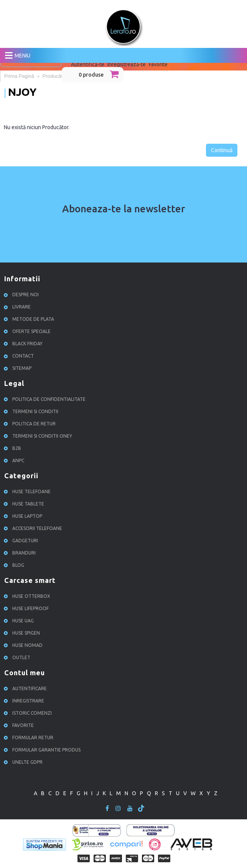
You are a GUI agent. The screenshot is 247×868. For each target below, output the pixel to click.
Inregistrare (25, 701)
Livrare (18, 307)
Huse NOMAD (24, 645)
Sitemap (19, 368)
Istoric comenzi (29, 713)
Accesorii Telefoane (34, 528)
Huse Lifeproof (27, 608)
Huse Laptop (24, 516)
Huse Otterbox (28, 596)
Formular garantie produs (43, 750)
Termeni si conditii (32, 411)
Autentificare (26, 688)
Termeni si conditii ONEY (39, 436)
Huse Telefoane (28, 491)
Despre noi (22, 295)
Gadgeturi (22, 541)
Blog (15, 565)
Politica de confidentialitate (46, 399)
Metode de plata (30, 319)
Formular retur (30, 738)
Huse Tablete (25, 504)
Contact (20, 356)
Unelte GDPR (24, 762)
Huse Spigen (23, 633)
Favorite (20, 725)
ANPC (15, 460)
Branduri (21, 553)
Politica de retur (31, 424)
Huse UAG (20, 621)
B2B (14, 448)
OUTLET (18, 657)
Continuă (222, 150)
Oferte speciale (28, 331)
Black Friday (24, 344)
